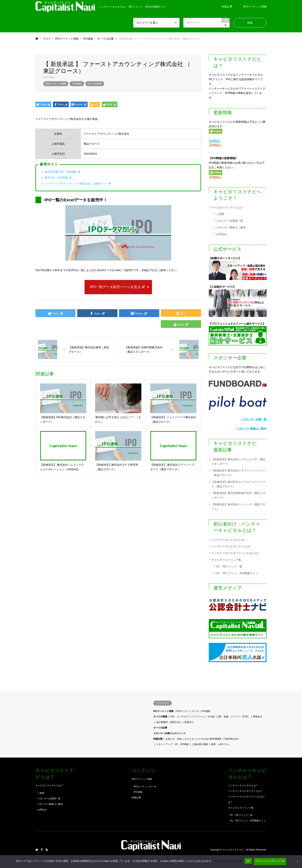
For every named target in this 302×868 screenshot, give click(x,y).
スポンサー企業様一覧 (230, 221)
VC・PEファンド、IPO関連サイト (237, 573)
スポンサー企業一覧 (254, 419)
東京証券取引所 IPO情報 (63, 172)
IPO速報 (77, 84)
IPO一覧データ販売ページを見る (117, 287)
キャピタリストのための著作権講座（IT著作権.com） (212, 739)
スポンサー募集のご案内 (231, 227)
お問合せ (221, 234)
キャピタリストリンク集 (226, 560)
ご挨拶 (220, 214)
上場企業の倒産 (200, 744)
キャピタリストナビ (234, 850)
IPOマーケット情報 (255, 7)
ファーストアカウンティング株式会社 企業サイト (78, 184)
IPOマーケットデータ (188, 711)
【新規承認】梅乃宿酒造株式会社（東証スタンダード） (238, 495)
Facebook (42, 850)
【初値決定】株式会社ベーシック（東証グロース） (238, 507)
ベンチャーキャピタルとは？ (229, 540)
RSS (47, 850)
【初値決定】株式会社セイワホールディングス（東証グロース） (238, 484)
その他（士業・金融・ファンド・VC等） (229, 717)
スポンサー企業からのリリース (169, 733)
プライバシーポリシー (228, 861)
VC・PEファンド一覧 (229, 566)
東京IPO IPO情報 (58, 178)
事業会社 (258, 717)
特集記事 (227, 7)
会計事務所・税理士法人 (169, 722)
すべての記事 (95, 84)
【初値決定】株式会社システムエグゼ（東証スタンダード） (238, 462)
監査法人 (189, 722)
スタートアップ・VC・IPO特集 (172, 744)
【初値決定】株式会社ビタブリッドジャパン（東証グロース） (238, 473)
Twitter (37, 850)
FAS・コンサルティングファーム (187, 717)
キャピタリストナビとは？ (228, 207)
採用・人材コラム (220, 744)
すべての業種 (160, 717)
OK (248, 861)
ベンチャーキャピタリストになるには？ (236, 553)
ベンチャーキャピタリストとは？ (232, 546)
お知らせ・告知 (174, 739)
